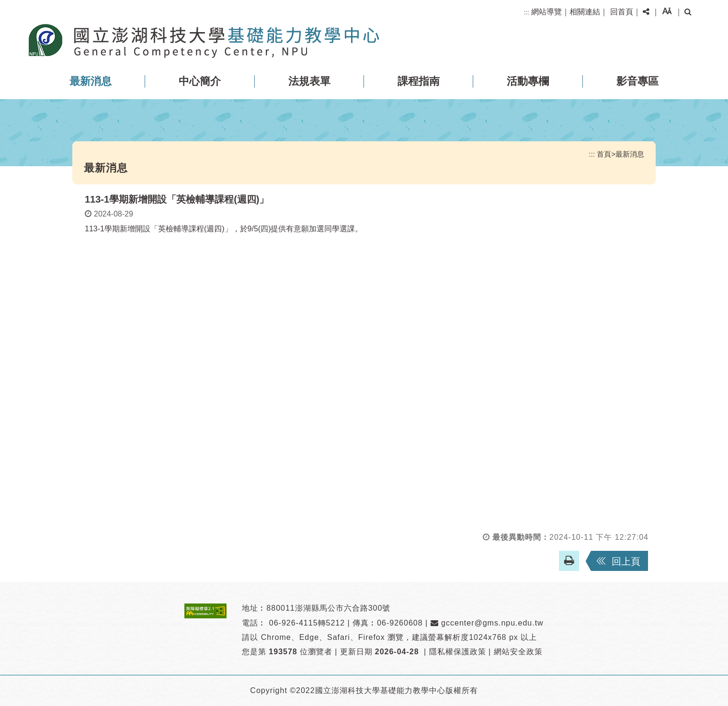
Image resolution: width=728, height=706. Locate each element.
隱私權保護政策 (458, 652)
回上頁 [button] (626, 561)
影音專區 (637, 81)
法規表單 (309, 81)
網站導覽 (546, 12)
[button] (646, 12)
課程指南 (419, 81)
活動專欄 (528, 81)
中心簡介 (200, 81)
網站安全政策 (518, 652)
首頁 (604, 154)
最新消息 (91, 81)
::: (527, 12)
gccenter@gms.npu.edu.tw (487, 623)
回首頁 (622, 12)
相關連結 (585, 12)
